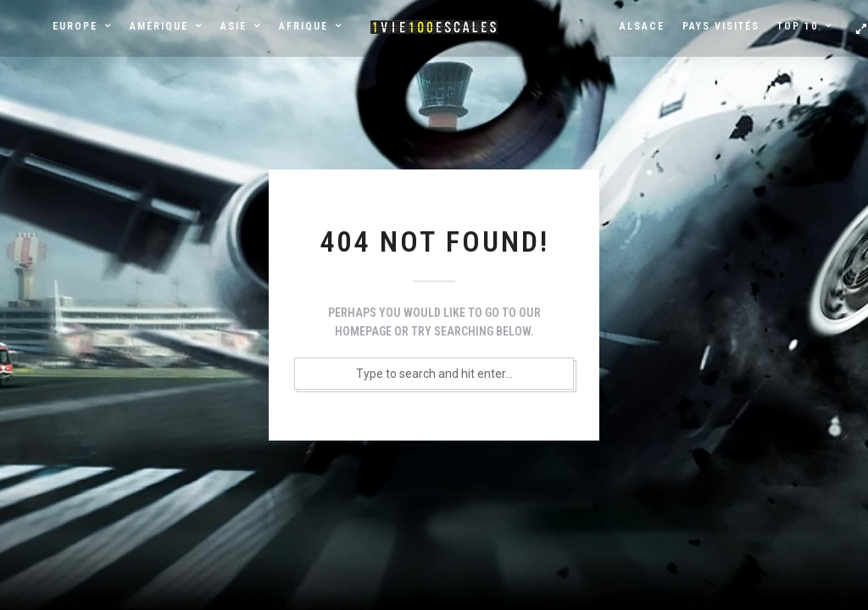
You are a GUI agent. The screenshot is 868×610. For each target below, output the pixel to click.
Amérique (159, 26)
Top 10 (798, 26)
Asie (234, 26)
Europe (75, 26)
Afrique (303, 26)
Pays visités (721, 26)
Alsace (642, 26)
